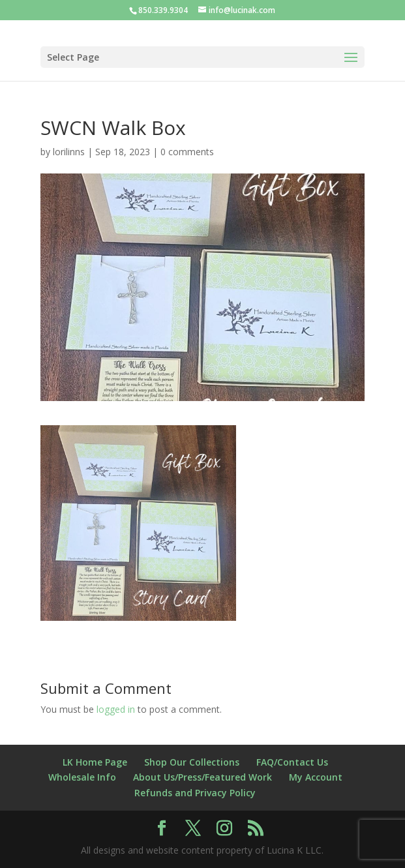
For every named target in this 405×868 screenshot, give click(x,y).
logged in (116, 709)
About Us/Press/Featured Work (202, 777)
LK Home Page (95, 762)
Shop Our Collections (192, 762)
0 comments (187, 152)
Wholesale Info (82, 777)
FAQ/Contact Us (292, 762)
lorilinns (69, 152)
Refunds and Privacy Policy (195, 793)
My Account (316, 777)
